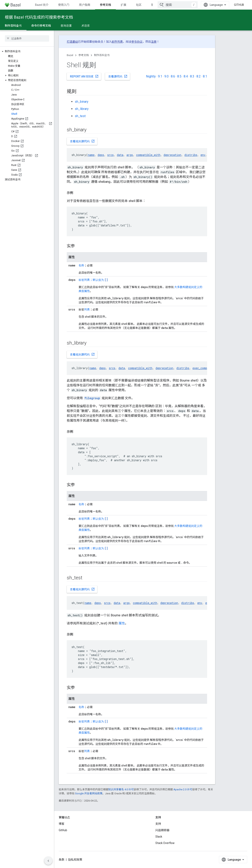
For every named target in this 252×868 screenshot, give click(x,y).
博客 (62, 824)
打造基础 (72, 42)
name (91, 155)
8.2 (199, 76)
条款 (62, 860)
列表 (87, 309)
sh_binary (82, 102)
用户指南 (85, 5)
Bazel (70, 55)
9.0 (166, 76)
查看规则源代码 (82, 141)
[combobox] (178, 5)
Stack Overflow (165, 843)
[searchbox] (27, 38)
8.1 (205, 76)
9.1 (160, 76)
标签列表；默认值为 (93, 280)
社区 (139, 5)
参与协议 (137, 42)
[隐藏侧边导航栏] (48, 861)
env (203, 155)
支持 (158, 824)
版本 (154, 5)
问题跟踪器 (162, 830)
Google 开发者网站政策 (89, 793)
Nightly (151, 76)
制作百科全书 (102, 55)
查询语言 (66, 26)
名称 (81, 265)
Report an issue (84, 76)
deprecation (172, 155)
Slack (159, 837)
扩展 (123, 5)
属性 (122, 623)
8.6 (173, 76)
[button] (27, 51)
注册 (154, 42)
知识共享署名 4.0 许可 (121, 789)
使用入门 (64, 5)
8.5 (179, 76)
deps (101, 155)
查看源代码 (118, 76)
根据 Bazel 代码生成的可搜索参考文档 (39, 17)
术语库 (86, 26)
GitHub (239, 5)
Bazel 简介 (42, 5)
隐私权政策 (75, 860)
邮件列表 (117, 42)
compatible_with (148, 155)
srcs (110, 155)
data (120, 155)
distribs (191, 155)
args (130, 155)
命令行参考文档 (41, 26)
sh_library (82, 109)
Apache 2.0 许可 (183, 789)
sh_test (80, 116)
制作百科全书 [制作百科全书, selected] (13, 26)
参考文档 (84, 55)
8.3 (192, 76)
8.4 (186, 76)
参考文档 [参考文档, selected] (105, 5)
